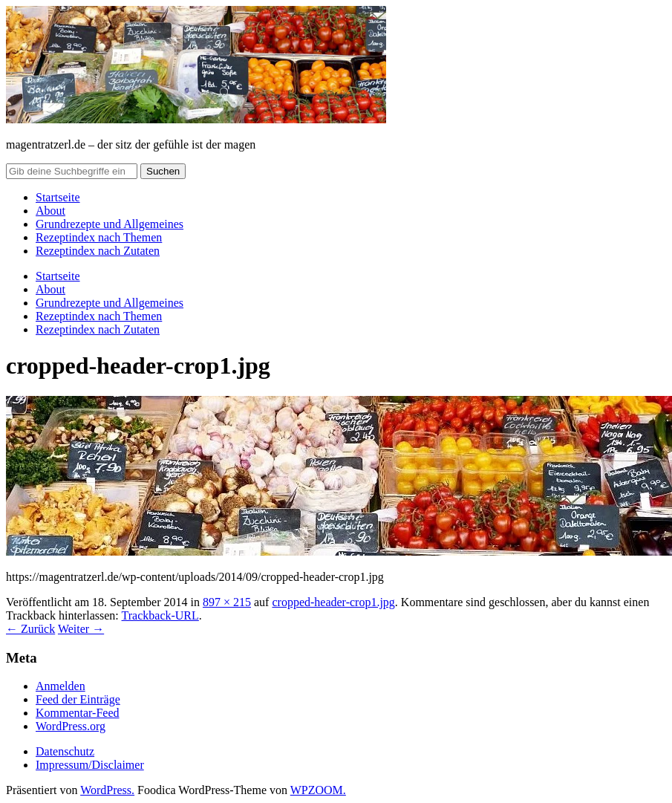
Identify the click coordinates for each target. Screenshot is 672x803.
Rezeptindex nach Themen (99, 237)
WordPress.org (71, 726)
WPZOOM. (318, 790)
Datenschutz (65, 751)
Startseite (58, 197)
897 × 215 (227, 602)
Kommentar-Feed (78, 713)
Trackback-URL (160, 615)
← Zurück (30, 629)
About (50, 211)
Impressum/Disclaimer (90, 765)
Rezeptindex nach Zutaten (98, 251)
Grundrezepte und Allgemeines (110, 224)
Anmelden (61, 686)
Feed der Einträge (78, 699)
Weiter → (81, 629)
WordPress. (107, 790)
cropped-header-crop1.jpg (333, 602)
